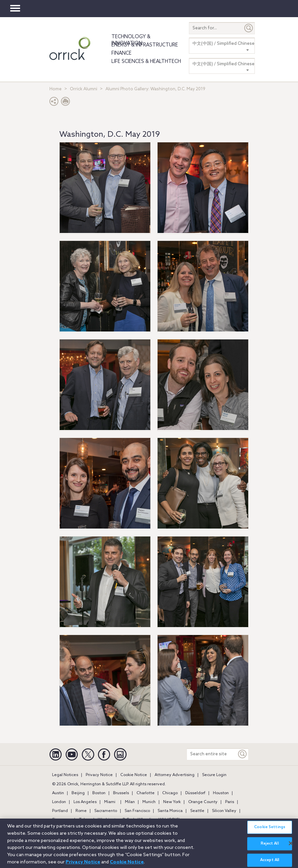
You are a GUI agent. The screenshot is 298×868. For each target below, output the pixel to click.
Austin (58, 793)
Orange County (203, 802)
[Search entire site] (212, 754)
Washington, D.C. (114, 820)
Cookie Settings (270, 829)
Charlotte (146, 793)
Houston (221, 793)
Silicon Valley (224, 811)
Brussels (121, 793)
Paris (230, 802)
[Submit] (249, 28)
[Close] (291, 845)
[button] (54, 103)
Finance (121, 53)
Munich (149, 802)
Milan (130, 802)
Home (56, 89)
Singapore (62, 820)
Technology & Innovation (131, 40)
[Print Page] (66, 103)
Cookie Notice (134, 775)
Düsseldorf (195, 793)
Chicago (170, 793)
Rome (81, 811)
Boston (99, 793)
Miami (110, 802)
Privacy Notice (99, 775)
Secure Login (214, 775)
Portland (60, 811)
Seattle (197, 811)
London (59, 802)
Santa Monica (170, 811)
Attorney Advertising (175, 775)
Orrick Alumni (84, 89)
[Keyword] (243, 754)
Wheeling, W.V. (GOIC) (159, 820)
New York (172, 802)
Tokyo (85, 820)
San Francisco (137, 811)
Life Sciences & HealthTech (146, 62)
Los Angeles (85, 802)
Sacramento (106, 811)
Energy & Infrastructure (145, 45)
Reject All (270, 846)
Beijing (78, 793)
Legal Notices (65, 775)
